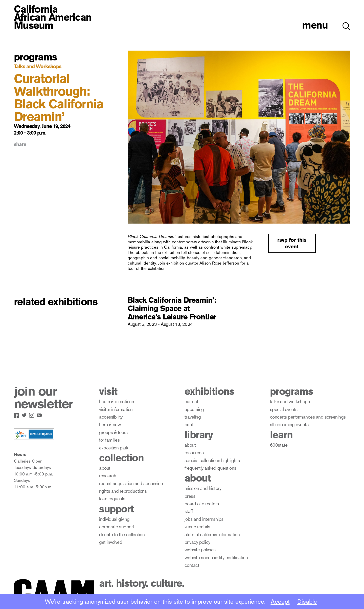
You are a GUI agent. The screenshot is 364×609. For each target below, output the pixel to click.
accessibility (111, 417)
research (108, 475)
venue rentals (197, 526)
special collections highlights (212, 460)
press (190, 496)
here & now (110, 424)
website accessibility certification (216, 557)
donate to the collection (122, 534)
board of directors (202, 503)
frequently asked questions (210, 468)
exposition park (114, 448)
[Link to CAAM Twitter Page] (25, 414)
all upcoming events (289, 424)
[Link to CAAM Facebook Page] (18, 414)
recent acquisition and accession (131, 483)
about (105, 468)
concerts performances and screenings (308, 417)
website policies (200, 549)
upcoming (194, 409)
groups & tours (113, 432)
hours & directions (116, 401)
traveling (193, 417)
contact (192, 565)
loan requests (112, 498)
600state (279, 445)
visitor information (116, 409)
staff (189, 511)
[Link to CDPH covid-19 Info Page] (34, 434)
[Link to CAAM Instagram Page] (33, 414)
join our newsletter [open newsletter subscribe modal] (43, 398)
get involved (111, 542)
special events (284, 409)
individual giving (114, 519)
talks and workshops (290, 401)
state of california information (212, 534)
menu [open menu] (315, 25)
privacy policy (197, 542)
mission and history (203, 488)
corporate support (117, 526)
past (189, 424)
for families (109, 440)
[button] (346, 23)
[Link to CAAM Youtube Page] (40, 414)
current (191, 401)
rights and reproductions (123, 491)
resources (194, 452)
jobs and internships (204, 519)
